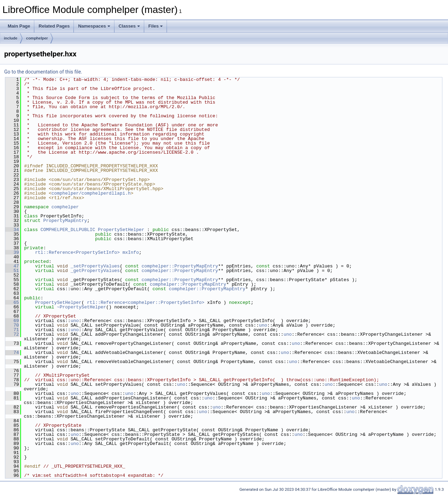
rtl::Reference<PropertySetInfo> (77, 252)
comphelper (37, 38)
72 (12, 334)
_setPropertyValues (95, 266)
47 (12, 266)
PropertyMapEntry (65, 221)
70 (12, 325)
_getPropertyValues (95, 271)
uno (75, 321)
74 (12, 353)
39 (12, 252)
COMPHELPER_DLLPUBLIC (68, 230)
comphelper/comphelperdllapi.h (91, 193)
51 (12, 271)
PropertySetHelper (121, 230)
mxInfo (131, 252)
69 (12, 321)
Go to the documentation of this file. (43, 72)
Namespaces (94, 26)
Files (156, 26)
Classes (129, 26)
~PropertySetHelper (82, 307)
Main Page (19, 26)
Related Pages (54, 26)
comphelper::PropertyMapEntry (180, 266)
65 (12, 302)
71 (12, 330)
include (11, 38)
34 (12, 230)
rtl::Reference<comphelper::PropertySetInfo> (145, 302)
